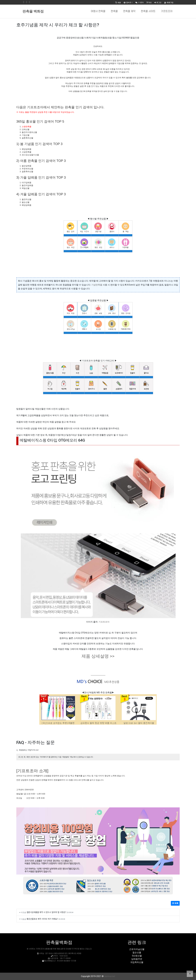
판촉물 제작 (129, 11)
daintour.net (110, 976)
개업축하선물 (137, 962)
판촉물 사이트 (148, 11)
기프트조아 (167, 11)
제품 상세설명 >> (98, 656)
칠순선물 (137, 952)
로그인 (158, 2)
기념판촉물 (97, 285)
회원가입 (169, 2)
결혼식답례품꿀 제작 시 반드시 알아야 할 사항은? (46, 912)
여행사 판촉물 (98, 11)
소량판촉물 (27, 127)
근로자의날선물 (137, 949)
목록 (175, 903)
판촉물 (114, 11)
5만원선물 (137, 956)
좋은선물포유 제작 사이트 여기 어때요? (42, 919)
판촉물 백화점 (33, 11)
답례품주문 (137, 959)
